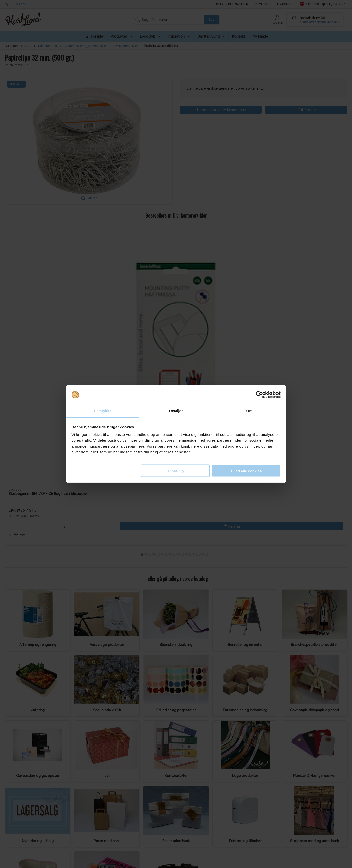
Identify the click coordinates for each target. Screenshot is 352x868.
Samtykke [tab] (103, 411)
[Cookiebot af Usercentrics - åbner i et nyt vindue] (259, 395)
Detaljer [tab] (176, 411)
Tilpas (175, 471)
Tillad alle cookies (246, 471)
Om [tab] (249, 411)
